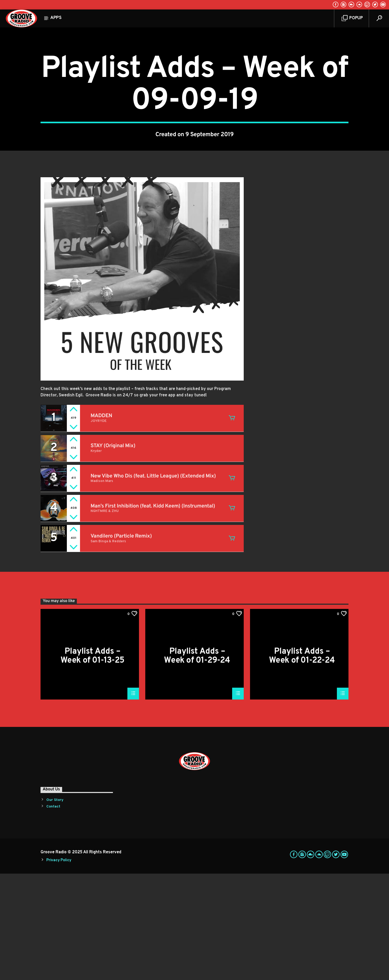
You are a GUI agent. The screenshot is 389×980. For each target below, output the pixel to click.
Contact (53, 913)
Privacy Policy (59, 967)
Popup (352, 18)
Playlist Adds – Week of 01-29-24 (197, 762)
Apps (56, 18)
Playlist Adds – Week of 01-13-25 (92, 762)
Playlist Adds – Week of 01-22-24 (302, 762)
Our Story (55, 906)
